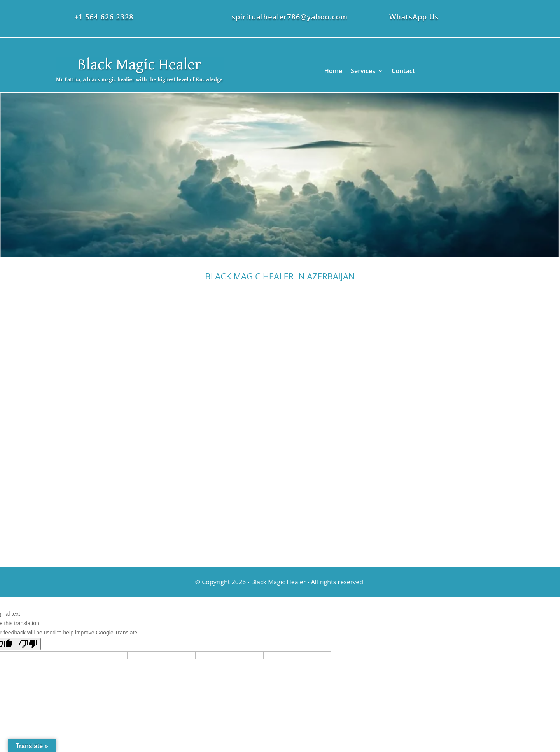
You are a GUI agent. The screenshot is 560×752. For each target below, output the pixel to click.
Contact (403, 71)
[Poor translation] (28, 644)
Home (333, 71)
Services (363, 71)
